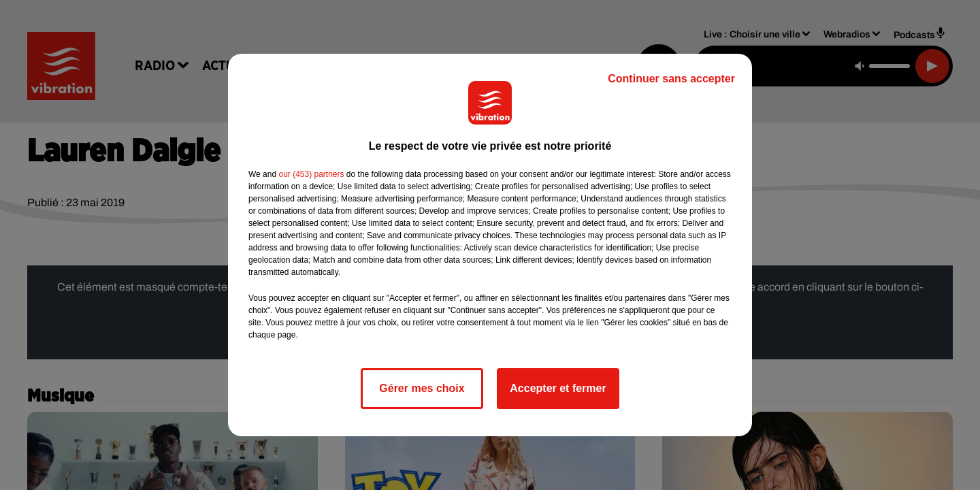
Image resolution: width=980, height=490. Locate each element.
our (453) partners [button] (311, 174)
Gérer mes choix (422, 388)
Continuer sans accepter (671, 79)
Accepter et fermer (558, 388)
